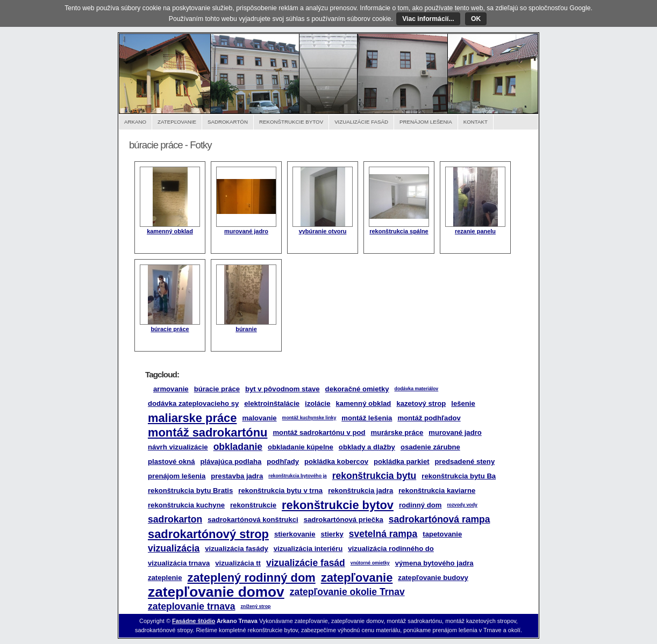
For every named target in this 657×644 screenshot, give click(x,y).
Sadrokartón (228, 122)
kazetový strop (421, 403)
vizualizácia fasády (236, 549)
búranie (246, 329)
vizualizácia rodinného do (391, 549)
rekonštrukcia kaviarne (437, 491)
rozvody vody (462, 505)
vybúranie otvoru (323, 231)
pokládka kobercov (336, 461)
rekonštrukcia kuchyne (186, 505)
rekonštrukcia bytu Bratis (190, 491)
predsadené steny (465, 461)
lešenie (463, 403)
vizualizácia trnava (179, 563)
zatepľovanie (357, 578)
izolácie (317, 403)
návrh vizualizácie (178, 447)
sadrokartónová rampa (440, 519)
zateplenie (165, 578)
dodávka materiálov (417, 389)
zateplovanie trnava (191, 606)
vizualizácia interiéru (308, 549)
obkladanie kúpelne (301, 447)
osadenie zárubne (430, 447)
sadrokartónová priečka (344, 520)
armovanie (171, 389)
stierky (332, 534)
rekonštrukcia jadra (360, 491)
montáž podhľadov (429, 418)
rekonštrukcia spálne (399, 231)
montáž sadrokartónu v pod (319, 432)
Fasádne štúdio (194, 621)
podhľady (283, 461)
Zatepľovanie (177, 122)
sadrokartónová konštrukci (253, 520)
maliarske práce (192, 418)
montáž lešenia (367, 418)
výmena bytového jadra (434, 563)
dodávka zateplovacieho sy (193, 403)
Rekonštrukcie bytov (291, 122)
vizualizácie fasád (306, 563)
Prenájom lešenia (426, 122)
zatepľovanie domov (216, 592)
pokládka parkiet (402, 461)
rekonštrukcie (253, 505)
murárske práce (397, 432)
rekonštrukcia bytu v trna (280, 491)
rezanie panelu (475, 231)
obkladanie (238, 447)
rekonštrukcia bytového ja (297, 476)
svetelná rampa (383, 534)
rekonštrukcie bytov (338, 505)
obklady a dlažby (367, 447)
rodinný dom (420, 505)
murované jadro (246, 231)
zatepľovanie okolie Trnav (347, 592)
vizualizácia (174, 548)
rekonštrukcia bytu (374, 476)
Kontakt (476, 122)
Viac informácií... (428, 19)
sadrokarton (175, 519)
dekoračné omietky (357, 389)
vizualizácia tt (238, 563)
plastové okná (172, 461)
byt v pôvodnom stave (283, 389)
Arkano (135, 122)
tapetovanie (442, 534)
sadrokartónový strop (208, 534)
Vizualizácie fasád (361, 122)
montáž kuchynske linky (309, 418)
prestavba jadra (237, 476)
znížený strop (255, 606)
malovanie (259, 418)
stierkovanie (295, 534)
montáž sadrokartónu (208, 432)
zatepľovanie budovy (433, 578)
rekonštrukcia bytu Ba (459, 476)
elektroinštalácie (272, 403)
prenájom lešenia (177, 476)
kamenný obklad (170, 231)
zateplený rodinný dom (251, 578)
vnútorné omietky (370, 563)
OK (476, 19)
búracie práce (170, 329)
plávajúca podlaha (231, 461)
